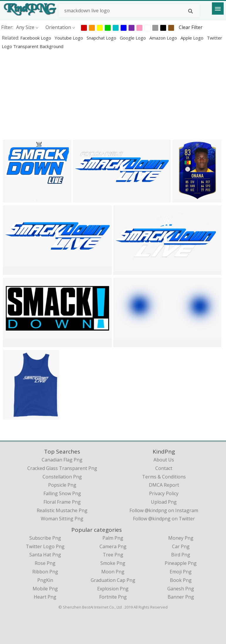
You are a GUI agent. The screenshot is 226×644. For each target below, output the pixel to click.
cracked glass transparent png (62, 468)
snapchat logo (102, 38)
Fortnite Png (113, 597)
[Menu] (218, 8)
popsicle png (62, 485)
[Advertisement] (113, 94)
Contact (164, 468)
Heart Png (45, 597)
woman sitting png (62, 519)
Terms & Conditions (164, 477)
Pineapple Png (181, 563)
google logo (133, 38)
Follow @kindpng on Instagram (164, 510)
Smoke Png (113, 563)
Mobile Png (45, 589)
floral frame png (62, 502)
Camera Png (113, 546)
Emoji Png (181, 572)
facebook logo (36, 38)
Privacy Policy (164, 493)
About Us (164, 460)
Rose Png (45, 563)
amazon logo (164, 38)
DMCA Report (164, 485)
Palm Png (113, 538)
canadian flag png (62, 460)
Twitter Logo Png (45, 546)
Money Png (181, 538)
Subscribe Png (45, 538)
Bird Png (181, 555)
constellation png (62, 477)
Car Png (181, 546)
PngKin (45, 580)
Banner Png (181, 597)
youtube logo (69, 38)
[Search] (190, 11)
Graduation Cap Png (113, 580)
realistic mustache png (62, 510)
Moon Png (113, 572)
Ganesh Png (181, 589)
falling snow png (62, 493)
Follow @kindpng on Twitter (164, 519)
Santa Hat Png (45, 555)
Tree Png (113, 555)
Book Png (181, 580)
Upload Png (164, 502)
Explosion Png (113, 589)
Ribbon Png (45, 572)
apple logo (193, 38)
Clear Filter (191, 27)
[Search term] (129, 11)
